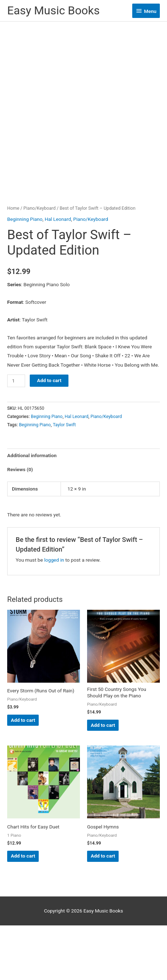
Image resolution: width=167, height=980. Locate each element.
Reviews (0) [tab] (20, 524)
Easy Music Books (53, 10)
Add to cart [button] (23, 775)
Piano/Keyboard (39, 263)
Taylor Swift (64, 479)
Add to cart (49, 435)
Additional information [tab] (32, 510)
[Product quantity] (16, 435)
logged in (54, 614)
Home (13, 263)
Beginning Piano (25, 274)
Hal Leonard (58, 274)
